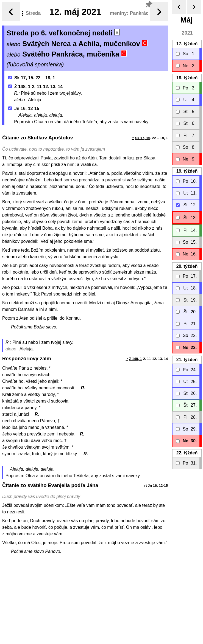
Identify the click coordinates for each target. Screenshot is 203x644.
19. (187, 171)
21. (187, 360)
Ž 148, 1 (135, 359)
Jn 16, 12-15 (24, 109)
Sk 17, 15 (142, 138)
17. (187, 44)
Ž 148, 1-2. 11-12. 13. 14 (35, 87)
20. (187, 266)
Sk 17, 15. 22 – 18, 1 (32, 78)
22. (187, 453)
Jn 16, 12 (155, 486)
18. (187, 78)
